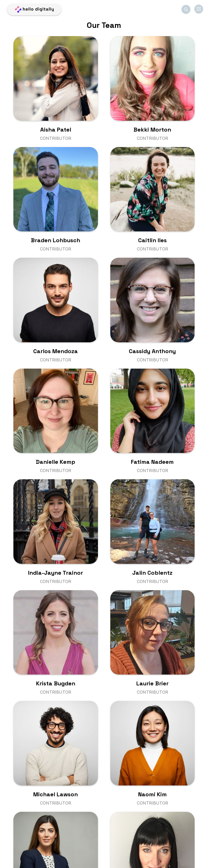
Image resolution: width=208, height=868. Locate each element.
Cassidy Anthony (152, 351)
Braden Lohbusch (56, 240)
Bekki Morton (152, 129)
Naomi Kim (152, 794)
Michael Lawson (56, 794)
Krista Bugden (56, 683)
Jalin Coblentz (152, 573)
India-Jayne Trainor (56, 573)
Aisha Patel (56, 129)
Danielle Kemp (56, 462)
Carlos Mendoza (56, 351)
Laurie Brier (152, 683)
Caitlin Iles (152, 240)
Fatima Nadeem (152, 462)
